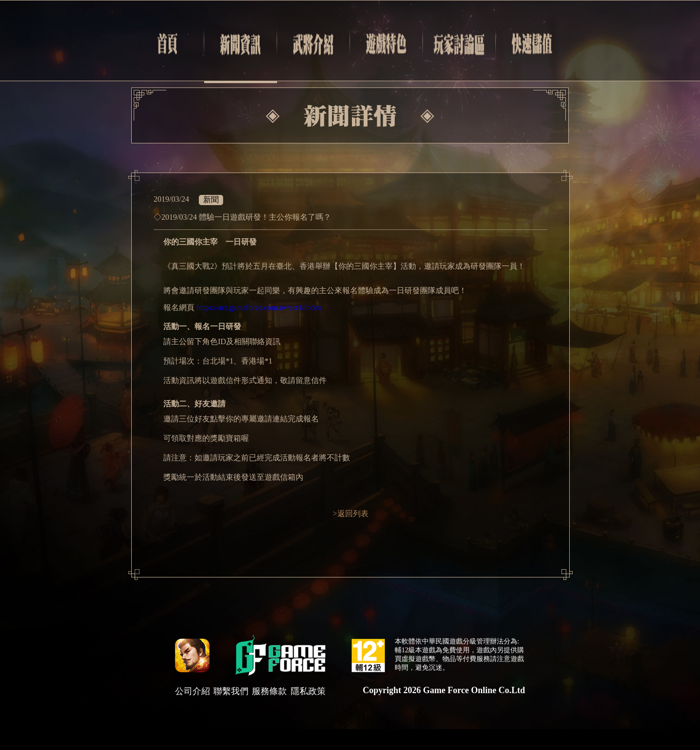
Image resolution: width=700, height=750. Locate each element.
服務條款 (269, 691)
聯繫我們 (231, 691)
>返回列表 (350, 514)
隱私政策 (308, 691)
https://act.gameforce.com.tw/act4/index (259, 307)
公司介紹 (192, 691)
